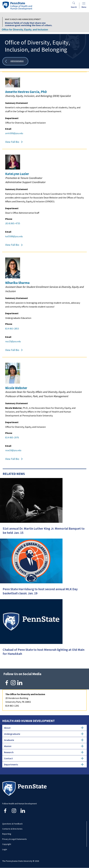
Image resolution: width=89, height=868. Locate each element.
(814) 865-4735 (13, 223)
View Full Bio (12, 142)
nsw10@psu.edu (13, 450)
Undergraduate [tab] (44, 734)
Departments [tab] (44, 764)
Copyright (7, 844)
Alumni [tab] (44, 746)
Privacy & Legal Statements (15, 839)
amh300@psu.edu (14, 133)
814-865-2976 (12, 437)
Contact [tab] (44, 758)
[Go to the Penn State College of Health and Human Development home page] (17, 6)
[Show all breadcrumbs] (15, 61)
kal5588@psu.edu (14, 236)
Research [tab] (44, 752)
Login (5, 849)
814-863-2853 (12, 329)
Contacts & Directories (12, 829)
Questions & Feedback (12, 824)
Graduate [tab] (44, 740)
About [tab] (44, 728)
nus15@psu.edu (13, 341)
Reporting (7, 834)
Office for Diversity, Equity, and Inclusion (25, 30)
